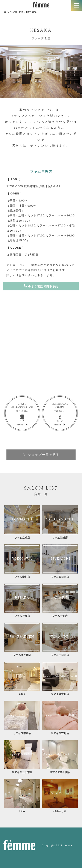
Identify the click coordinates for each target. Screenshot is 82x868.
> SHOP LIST (15, 12)
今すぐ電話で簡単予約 (41, 286)
